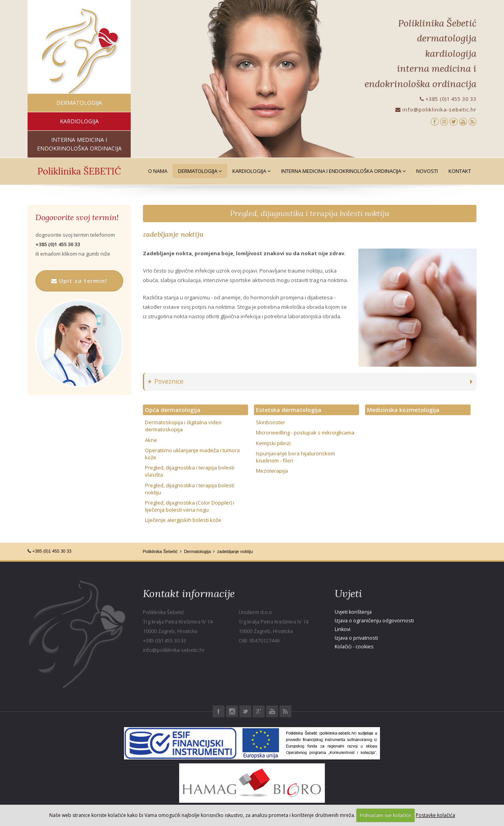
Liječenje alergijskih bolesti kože (183, 520)
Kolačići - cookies (354, 647)
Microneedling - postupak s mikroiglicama (305, 432)
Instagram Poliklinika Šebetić (232, 711)
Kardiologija (251, 171)
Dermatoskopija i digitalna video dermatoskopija (183, 426)
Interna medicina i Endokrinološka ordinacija (343, 171)
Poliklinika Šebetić (160, 551)
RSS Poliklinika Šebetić (285, 711)
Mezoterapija (272, 471)
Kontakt (460, 171)
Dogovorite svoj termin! (77, 217)
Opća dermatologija (173, 410)
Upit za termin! (79, 281)
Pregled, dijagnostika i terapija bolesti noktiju (310, 213)
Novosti (427, 171)
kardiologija (79, 121)
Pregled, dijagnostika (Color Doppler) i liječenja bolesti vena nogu (190, 506)
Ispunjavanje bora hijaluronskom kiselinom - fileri (296, 457)
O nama (158, 171)
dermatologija (79, 103)
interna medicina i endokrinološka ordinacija (79, 144)
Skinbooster (271, 422)
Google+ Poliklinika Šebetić (259, 711)
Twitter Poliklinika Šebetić (245, 711)
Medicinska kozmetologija (403, 410)
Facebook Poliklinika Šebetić (219, 711)
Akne (151, 440)
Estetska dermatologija (289, 410)
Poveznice (166, 381)
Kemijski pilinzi (273, 443)
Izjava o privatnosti (356, 638)
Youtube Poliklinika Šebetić (272, 711)
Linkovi (343, 629)
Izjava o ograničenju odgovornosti (374, 621)
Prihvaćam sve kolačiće (385, 815)
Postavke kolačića (435, 815)
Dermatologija (200, 171)
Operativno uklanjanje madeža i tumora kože (192, 454)
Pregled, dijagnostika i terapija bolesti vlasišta (190, 471)
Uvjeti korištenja (353, 612)
